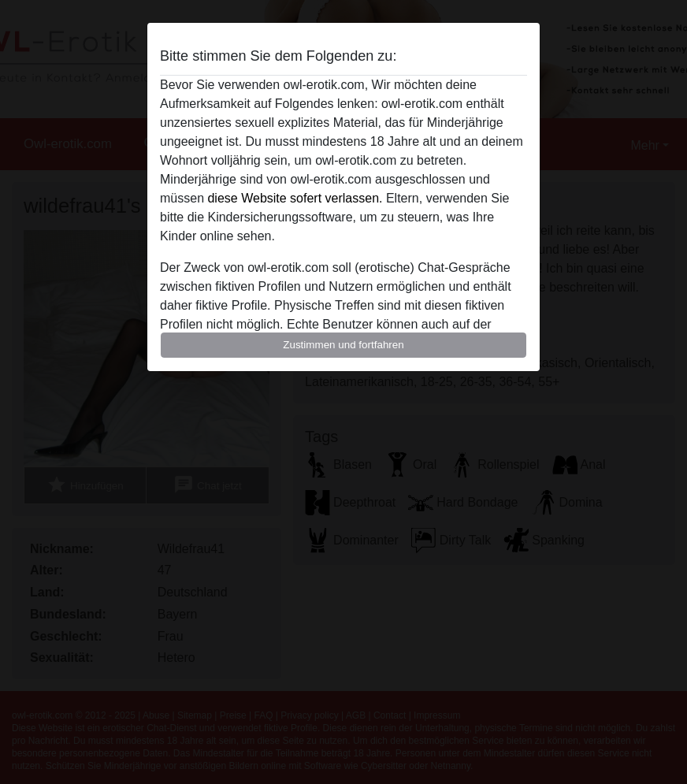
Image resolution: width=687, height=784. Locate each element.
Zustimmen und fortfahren (343, 345)
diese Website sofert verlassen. (295, 198)
